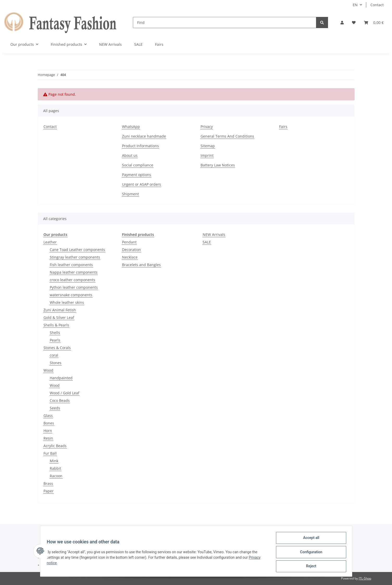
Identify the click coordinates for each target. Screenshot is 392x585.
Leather (50, 242)
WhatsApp (131, 127)
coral (54, 355)
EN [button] (355, 5)
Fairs (159, 44)
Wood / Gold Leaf (65, 393)
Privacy (207, 127)
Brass (48, 483)
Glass (48, 416)
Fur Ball (50, 453)
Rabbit (55, 468)
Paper (49, 491)
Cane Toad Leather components (77, 250)
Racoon (56, 476)
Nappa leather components (74, 272)
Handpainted (61, 378)
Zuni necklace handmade (144, 136)
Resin (48, 438)
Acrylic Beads (55, 446)
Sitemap (208, 146)
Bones (49, 423)
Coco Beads (60, 400)
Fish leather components (71, 265)
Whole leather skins (67, 302)
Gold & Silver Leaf (59, 317)
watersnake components (71, 295)
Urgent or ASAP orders (142, 184)
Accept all (309, 539)
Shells (55, 333)
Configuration (309, 553)
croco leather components (72, 280)
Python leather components (74, 287)
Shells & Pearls (56, 325)
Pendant (129, 242)
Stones (56, 363)
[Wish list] (354, 22)
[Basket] (374, 22)
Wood (48, 370)
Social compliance (138, 165)
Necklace (130, 257)
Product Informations (140, 146)
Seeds (55, 408)
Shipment (130, 194)
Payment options (137, 175)
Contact (377, 5)
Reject (310, 567)
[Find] (225, 22)
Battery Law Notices (218, 165)
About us (130, 155)
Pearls (55, 340)
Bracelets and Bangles (141, 265)
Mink (54, 461)
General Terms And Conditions (227, 136)
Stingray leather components (75, 257)
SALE (207, 242)
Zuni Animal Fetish (60, 310)
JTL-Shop (365, 578)
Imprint (207, 155)
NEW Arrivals (214, 234)
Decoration (131, 250)
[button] (342, 22)
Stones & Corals (57, 348)
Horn (48, 431)
